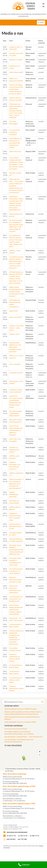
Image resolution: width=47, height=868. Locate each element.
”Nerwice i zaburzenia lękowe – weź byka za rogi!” (16, 580)
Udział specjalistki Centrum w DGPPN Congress (21, 709)
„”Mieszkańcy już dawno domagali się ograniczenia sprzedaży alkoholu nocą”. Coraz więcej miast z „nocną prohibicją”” (16, 111)
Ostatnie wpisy (12, 706)
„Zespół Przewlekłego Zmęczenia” (14, 494)
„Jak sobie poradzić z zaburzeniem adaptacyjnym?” (16, 413)
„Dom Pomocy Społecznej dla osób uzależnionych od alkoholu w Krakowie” (16, 430)
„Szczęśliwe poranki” (16, 373)
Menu (42, 23)
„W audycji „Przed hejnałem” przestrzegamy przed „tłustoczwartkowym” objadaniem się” (16, 550)
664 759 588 (22, 839)
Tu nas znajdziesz (13, 745)
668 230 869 (11, 839)
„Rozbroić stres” (14, 334)
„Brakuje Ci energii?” (16, 60)
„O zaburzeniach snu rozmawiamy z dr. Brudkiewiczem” (16, 599)
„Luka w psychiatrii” (16, 317)
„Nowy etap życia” (15, 151)
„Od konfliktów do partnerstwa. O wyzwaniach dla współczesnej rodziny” (15, 143)
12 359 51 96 (23, 836)
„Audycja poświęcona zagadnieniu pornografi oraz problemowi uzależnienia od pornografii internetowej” (16, 637)
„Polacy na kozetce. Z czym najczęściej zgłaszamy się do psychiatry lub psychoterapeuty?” (16, 484)
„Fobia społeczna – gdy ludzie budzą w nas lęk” (16, 526)
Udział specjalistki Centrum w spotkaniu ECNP (20, 722)
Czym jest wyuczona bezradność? (16, 729)
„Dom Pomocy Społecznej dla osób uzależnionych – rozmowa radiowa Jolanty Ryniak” (16, 610)
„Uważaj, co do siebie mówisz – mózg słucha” (16, 328)
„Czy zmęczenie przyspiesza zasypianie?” (14, 132)
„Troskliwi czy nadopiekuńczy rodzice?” (14, 450)
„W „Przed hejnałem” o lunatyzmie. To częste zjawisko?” (16, 571)
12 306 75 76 (34, 836)
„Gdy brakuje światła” (16, 72)
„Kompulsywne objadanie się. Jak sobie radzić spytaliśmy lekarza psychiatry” (15, 347)
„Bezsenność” (14, 311)
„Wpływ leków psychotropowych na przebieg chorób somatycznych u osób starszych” (16, 292)
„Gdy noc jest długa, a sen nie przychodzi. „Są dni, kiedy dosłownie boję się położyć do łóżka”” (16, 89)
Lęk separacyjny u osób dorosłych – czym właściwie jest (23, 737)
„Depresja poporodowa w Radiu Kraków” (16, 688)
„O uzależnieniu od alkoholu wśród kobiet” (15, 680)
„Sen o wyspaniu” (15, 364)
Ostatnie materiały (14, 726)
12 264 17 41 (11, 836)
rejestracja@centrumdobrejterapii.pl (17, 832)
